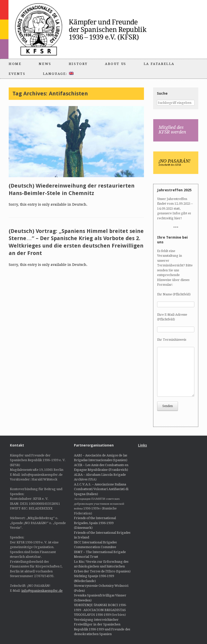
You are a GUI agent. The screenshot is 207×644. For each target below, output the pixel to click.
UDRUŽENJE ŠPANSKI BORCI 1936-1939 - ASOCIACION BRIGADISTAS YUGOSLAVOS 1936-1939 (100, 610)
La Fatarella (159, 64)
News (45, 64)
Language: (58, 74)
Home (15, 64)
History (78, 64)
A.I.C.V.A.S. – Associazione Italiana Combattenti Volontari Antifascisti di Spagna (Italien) (101, 489)
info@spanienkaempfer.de (42, 591)
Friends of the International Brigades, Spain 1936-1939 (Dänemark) (95, 523)
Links (142, 445)
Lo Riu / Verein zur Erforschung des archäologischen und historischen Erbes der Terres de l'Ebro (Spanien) (102, 566)
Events (17, 74)
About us (116, 64)
